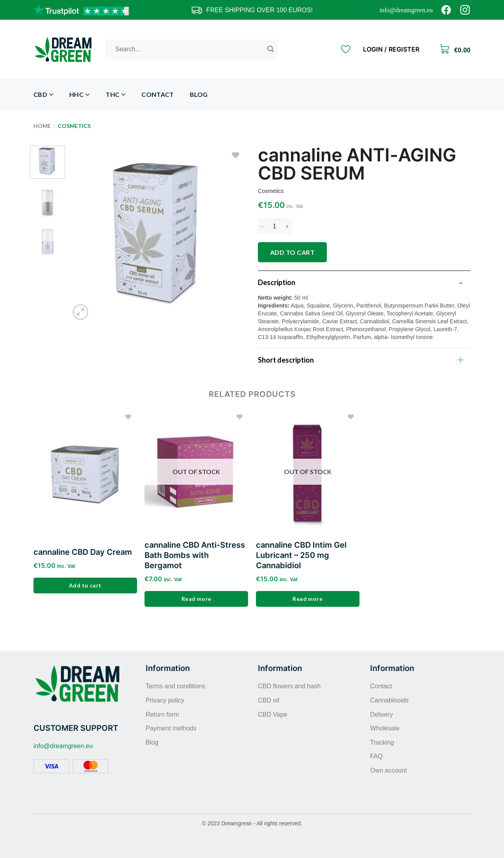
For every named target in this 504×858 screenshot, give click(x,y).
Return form (162, 714)
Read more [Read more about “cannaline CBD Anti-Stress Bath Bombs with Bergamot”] (196, 599)
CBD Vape (272, 714)
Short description (363, 359)
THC (116, 95)
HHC (80, 95)
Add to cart (292, 252)
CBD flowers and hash (289, 686)
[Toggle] (461, 280)
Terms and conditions (175, 686)
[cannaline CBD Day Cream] (85, 471)
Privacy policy (165, 700)
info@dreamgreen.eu (406, 10)
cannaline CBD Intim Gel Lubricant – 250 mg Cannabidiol (301, 555)
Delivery (382, 714)
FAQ (376, 756)
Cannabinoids (389, 700)
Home (42, 126)
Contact (157, 94)
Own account (388, 770)
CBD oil (269, 700)
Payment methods (171, 728)
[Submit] (271, 49)
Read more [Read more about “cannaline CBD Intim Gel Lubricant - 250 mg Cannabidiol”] (308, 599)
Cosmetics (74, 126)
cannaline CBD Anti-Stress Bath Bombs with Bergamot (195, 555)
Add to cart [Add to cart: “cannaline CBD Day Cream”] (85, 585)
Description (363, 280)
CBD (44, 95)
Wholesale (385, 728)
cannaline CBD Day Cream (83, 552)
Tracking (382, 742)
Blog (199, 94)
